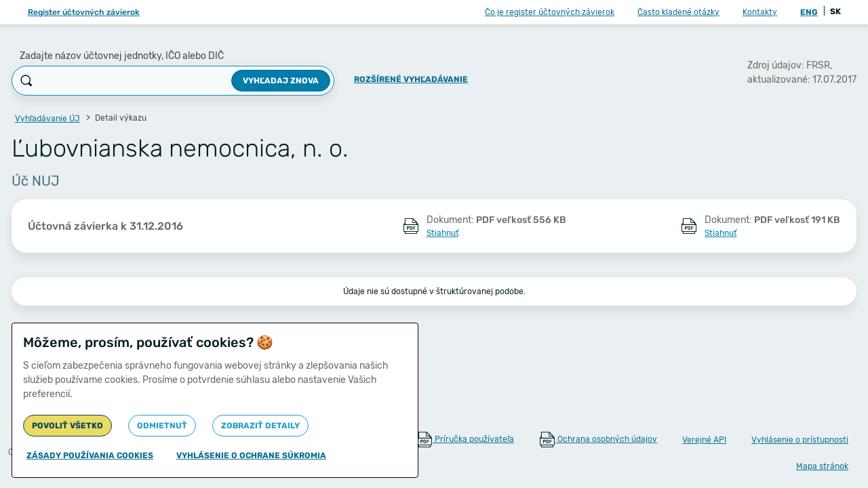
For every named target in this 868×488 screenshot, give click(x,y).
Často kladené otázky (678, 12)
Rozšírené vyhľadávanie (411, 79)
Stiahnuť (442, 233)
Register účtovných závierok (84, 12)
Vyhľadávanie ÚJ (47, 119)
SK (835, 12)
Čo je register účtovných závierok (550, 12)
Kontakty (760, 12)
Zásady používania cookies (90, 455)
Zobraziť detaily (260, 426)
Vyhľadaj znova (281, 81)
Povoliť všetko (67, 426)
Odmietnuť (162, 426)
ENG (809, 12)
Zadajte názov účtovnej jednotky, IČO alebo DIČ (122, 56)
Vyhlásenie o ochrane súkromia (251, 455)
